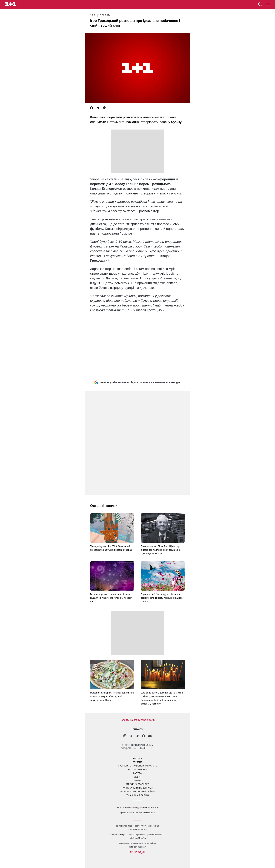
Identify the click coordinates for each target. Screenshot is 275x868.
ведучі (137, 777)
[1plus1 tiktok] (137, 736)
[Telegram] (98, 108)
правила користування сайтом (137, 792)
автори (137, 781)
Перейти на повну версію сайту (137, 720)
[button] (268, 4)
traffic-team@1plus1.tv (137, 847)
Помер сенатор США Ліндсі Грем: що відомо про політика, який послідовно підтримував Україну (161, 550)
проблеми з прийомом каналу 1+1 (138, 766)
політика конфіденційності (137, 788)
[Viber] (104, 108)
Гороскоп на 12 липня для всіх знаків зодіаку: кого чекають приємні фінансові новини (162, 598)
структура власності (137, 784)
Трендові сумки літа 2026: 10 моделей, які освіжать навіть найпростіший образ (111, 548)
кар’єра (137, 773)
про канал (137, 759)
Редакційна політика (137, 795)
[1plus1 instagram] (125, 736)
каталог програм (137, 770)
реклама (137, 762)
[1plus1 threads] (131, 736)
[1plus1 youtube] (150, 736)
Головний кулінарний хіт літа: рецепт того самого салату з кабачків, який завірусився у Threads (112, 696)
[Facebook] (92, 108)
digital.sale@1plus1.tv (137, 838)
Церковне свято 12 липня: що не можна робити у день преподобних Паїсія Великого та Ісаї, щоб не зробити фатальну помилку (162, 698)
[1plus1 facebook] (143, 736)
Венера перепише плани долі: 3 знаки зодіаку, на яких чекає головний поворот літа (111, 598)
